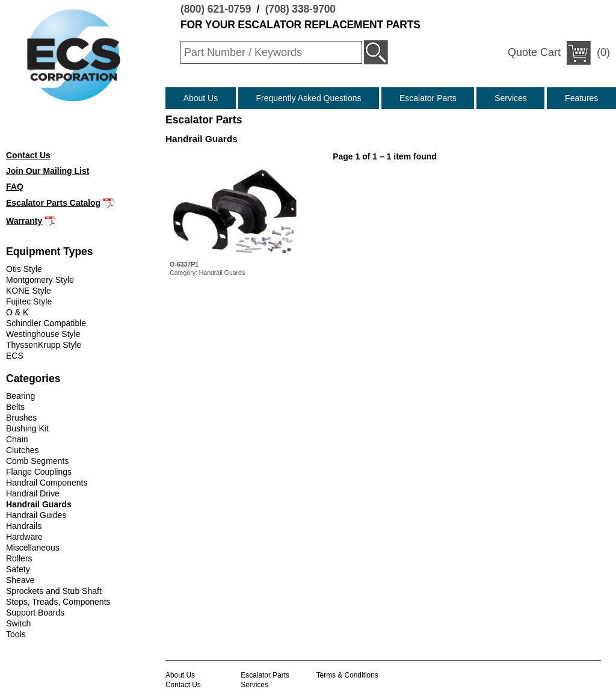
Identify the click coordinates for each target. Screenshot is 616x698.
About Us (201, 98)
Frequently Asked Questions (309, 98)
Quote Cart (534, 52)
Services (511, 98)
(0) (559, 53)
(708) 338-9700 (300, 9)
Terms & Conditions (347, 675)
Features (581, 98)
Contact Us (183, 685)
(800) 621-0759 (216, 9)
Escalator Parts (428, 98)
